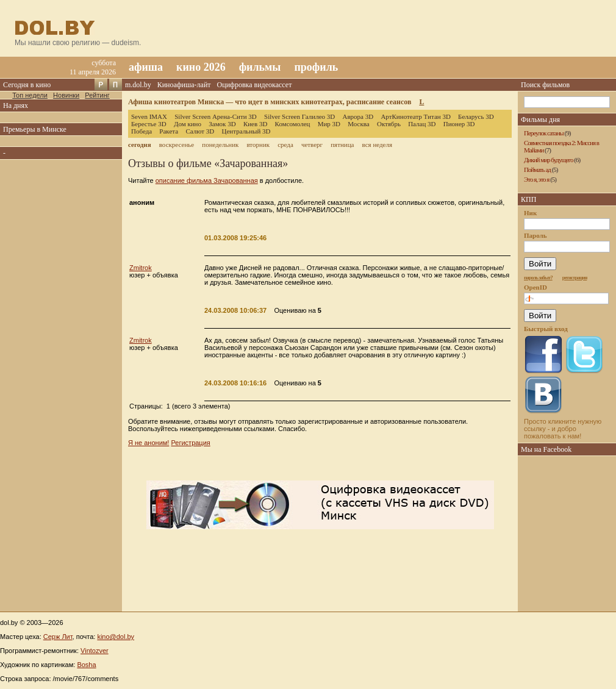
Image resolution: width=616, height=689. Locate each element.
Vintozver (95, 651)
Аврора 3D (358, 116)
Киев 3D (256, 124)
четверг (312, 145)
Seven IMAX (149, 116)
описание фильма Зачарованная (207, 180)
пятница (342, 145)
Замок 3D (222, 124)
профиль (316, 67)
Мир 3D (329, 124)
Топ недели (30, 95)
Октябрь (389, 124)
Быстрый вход (546, 329)
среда (285, 145)
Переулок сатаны (544, 133)
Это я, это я (536, 179)
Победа (141, 131)
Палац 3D (422, 124)
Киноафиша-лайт (184, 85)
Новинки (66, 95)
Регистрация (190, 443)
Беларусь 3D (476, 116)
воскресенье (177, 145)
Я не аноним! (149, 443)
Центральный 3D (246, 131)
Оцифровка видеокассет (255, 85)
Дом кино (188, 124)
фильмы (260, 67)
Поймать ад (537, 170)
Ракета (169, 131)
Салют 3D (200, 131)
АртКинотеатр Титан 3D (415, 116)
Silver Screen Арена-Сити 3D (216, 116)
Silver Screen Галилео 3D (299, 116)
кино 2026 (201, 67)
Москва (358, 124)
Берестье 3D (149, 124)
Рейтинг (97, 95)
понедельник (220, 145)
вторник (258, 145)
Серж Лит (58, 637)
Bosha (86, 665)
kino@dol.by (116, 637)
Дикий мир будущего (549, 160)
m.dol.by (138, 85)
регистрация (575, 277)
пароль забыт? (538, 277)
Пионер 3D (459, 124)
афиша (146, 67)
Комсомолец (293, 124)
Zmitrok (141, 268)
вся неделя (377, 145)
